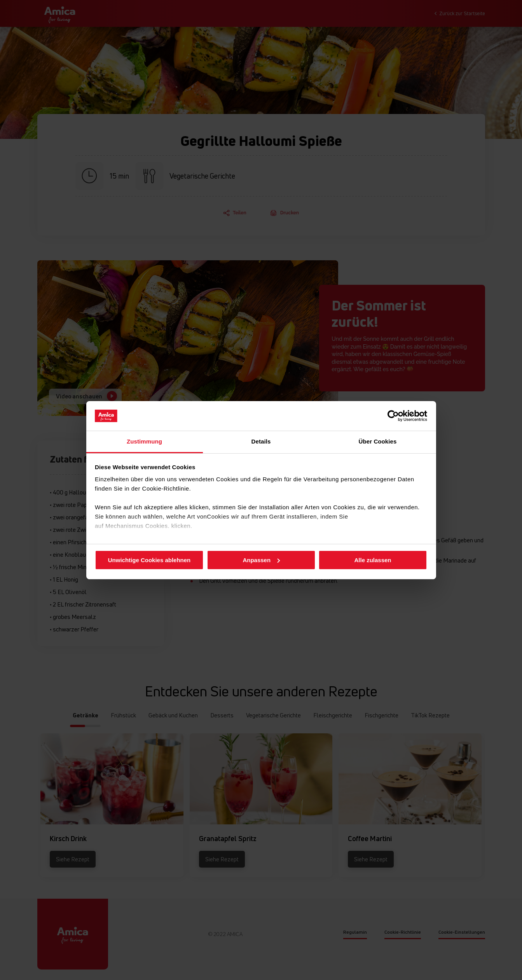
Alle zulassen (373, 560)
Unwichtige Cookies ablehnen (149, 560)
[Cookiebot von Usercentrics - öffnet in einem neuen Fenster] (393, 416)
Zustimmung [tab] (144, 441)
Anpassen (261, 560)
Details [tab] (261, 441)
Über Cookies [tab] (378, 441)
